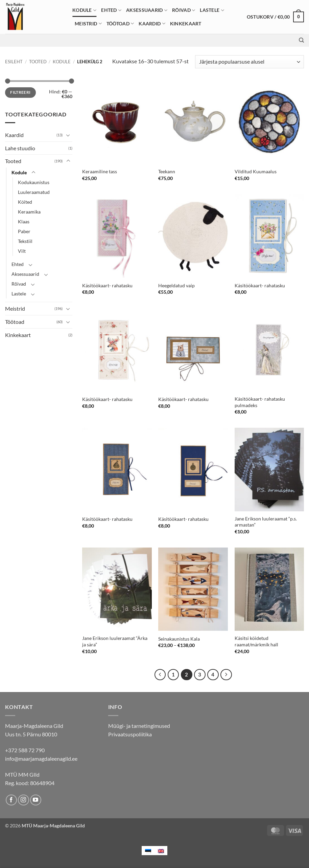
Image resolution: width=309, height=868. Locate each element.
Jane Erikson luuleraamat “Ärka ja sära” (115, 641)
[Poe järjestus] (249, 62)
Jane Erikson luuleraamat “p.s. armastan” (266, 522)
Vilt (22, 251)
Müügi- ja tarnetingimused (139, 726)
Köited (25, 202)
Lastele (212, 10)
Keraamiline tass (100, 171)
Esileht (14, 62)
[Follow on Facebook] (11, 800)
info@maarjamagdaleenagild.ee (41, 759)
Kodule (84, 10)
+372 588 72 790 (25, 750)
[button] (275, 17)
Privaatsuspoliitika (130, 734)
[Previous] (160, 675)
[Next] (226, 675)
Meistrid (88, 24)
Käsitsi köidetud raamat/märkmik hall (256, 641)
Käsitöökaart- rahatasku (107, 285)
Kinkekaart (186, 24)
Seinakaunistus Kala (179, 639)
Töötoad (120, 24)
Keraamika (29, 212)
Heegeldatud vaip (176, 285)
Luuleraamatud (34, 192)
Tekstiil (25, 241)
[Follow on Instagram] (23, 800)
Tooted (38, 62)
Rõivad (184, 10)
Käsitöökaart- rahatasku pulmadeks (260, 402)
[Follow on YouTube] (36, 800)
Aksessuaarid (147, 10)
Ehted (111, 10)
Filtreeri (20, 92)
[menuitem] (148, 851)
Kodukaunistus (34, 182)
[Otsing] (301, 40)
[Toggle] (68, 135)
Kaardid (152, 24)
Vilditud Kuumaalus (256, 171)
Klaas (24, 221)
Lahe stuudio (20, 148)
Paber (24, 231)
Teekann (167, 171)
